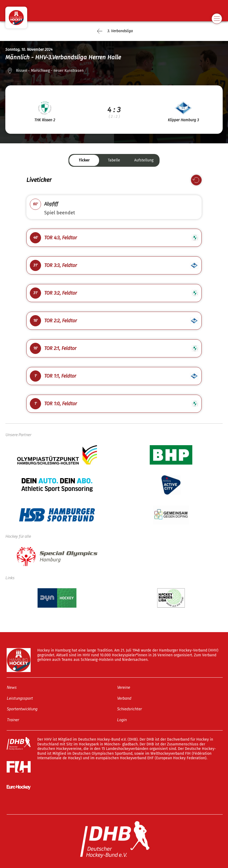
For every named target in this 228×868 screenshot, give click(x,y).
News (12, 687)
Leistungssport (20, 698)
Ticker (84, 160)
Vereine (123, 687)
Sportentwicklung (22, 709)
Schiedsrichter (129, 709)
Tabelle (114, 160)
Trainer (13, 719)
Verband (124, 698)
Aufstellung (144, 160)
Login (122, 719)
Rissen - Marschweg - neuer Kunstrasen (50, 71)
